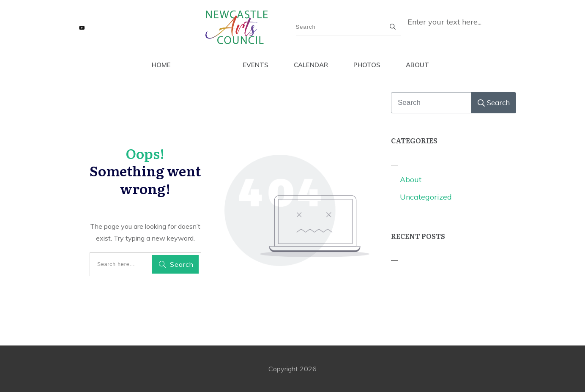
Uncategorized (426, 197)
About (411, 180)
